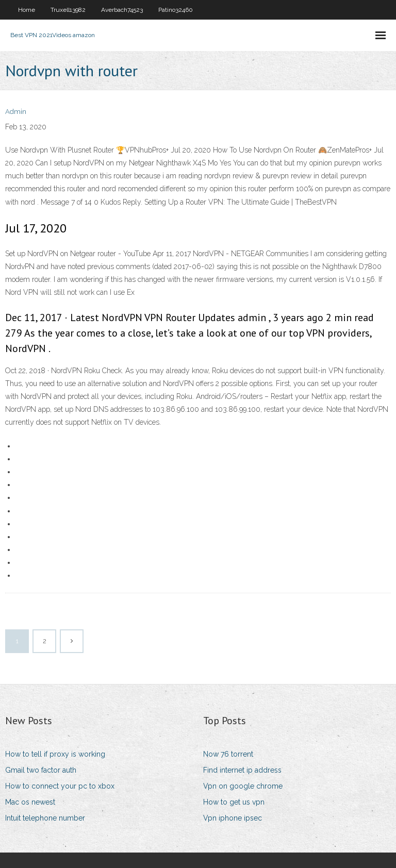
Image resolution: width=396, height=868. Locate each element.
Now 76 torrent (228, 754)
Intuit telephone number (45, 818)
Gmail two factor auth (41, 770)
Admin (16, 112)
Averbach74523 (122, 10)
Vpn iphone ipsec (233, 818)
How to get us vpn (234, 802)
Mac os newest (30, 802)
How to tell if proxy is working (55, 754)
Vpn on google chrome (243, 786)
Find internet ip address (242, 770)
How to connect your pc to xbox (60, 786)
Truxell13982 (68, 10)
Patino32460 (176, 10)
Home (27, 10)
